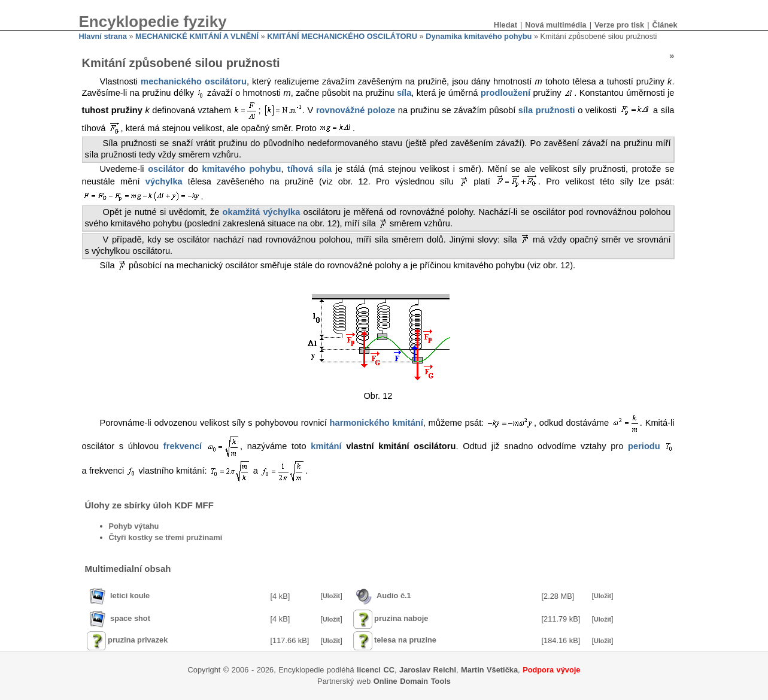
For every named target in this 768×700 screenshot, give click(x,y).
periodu (644, 446)
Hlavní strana (103, 36)
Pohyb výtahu (134, 526)
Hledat (506, 25)
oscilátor (166, 169)
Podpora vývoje (551, 670)
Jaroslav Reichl (428, 670)
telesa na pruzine (405, 640)
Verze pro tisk (619, 25)
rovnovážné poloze (356, 110)
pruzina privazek (138, 640)
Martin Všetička (489, 670)
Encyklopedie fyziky (153, 22)
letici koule (130, 596)
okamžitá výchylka (262, 212)
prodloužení (506, 93)
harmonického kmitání (377, 423)
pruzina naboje (401, 618)
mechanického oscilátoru (194, 81)
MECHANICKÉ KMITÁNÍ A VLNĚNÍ (197, 36)
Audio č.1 (394, 596)
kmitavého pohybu (242, 169)
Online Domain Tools (412, 681)
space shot (130, 618)
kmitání (326, 446)
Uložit (331, 596)
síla (404, 93)
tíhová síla (309, 169)
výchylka (164, 182)
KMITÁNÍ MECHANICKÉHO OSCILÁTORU (342, 36)
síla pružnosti (547, 110)
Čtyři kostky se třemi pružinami (166, 537)
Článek (665, 25)
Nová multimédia (555, 25)
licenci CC (376, 670)
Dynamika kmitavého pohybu (479, 36)
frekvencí (183, 446)
